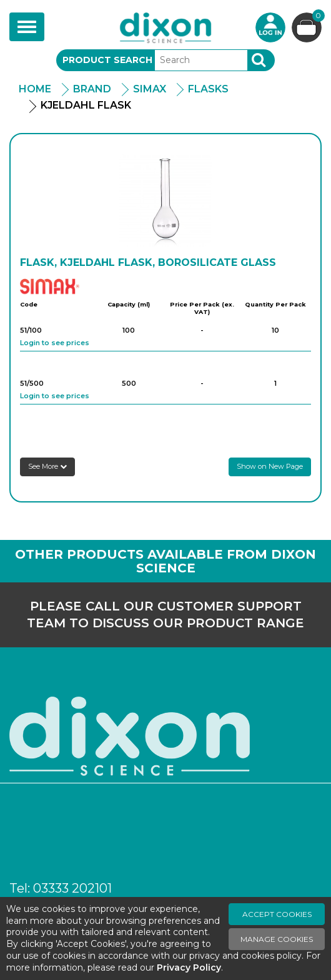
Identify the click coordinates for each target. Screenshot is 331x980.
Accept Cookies (277, 914)
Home (35, 89)
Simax (150, 89)
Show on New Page (270, 466)
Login (270, 27)
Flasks (208, 89)
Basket (317, 17)
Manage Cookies (277, 939)
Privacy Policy (189, 968)
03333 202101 (72, 888)
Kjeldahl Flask (86, 105)
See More (47, 466)
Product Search (107, 60)
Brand (92, 89)
